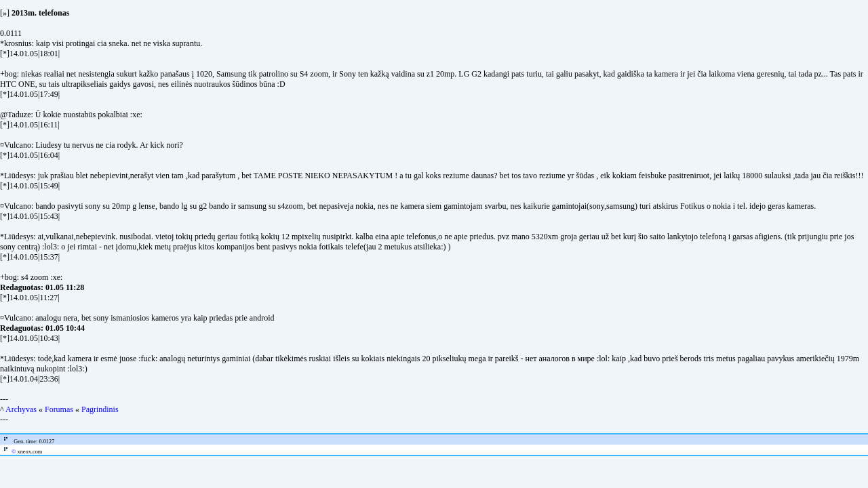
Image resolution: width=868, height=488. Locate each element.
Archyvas (21, 409)
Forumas (59, 409)
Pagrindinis (100, 409)
